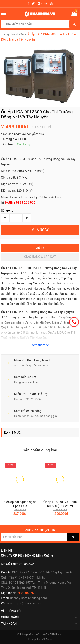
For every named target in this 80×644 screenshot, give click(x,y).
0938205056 (33, 399)
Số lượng (7, 211)
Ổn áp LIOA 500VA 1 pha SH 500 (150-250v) (60, 504)
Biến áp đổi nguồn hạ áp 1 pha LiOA (20, 504)
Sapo (49, 639)
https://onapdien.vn (27, 603)
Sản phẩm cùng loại (40, 450)
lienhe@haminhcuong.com (29, 598)
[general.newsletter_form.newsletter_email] (34, 537)
